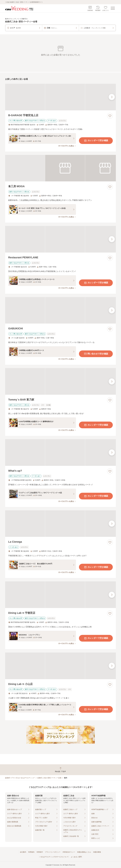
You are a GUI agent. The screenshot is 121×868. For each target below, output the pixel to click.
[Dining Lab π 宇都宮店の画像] (61, 595)
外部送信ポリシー (69, 852)
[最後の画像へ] (112, 97)
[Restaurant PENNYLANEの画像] (61, 239)
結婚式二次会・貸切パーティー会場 (49, 778)
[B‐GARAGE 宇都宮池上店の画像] (61, 97)
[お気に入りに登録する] (110, 116)
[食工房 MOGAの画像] (61, 168)
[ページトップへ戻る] (61, 770)
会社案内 (23, 852)
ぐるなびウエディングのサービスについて (54, 857)
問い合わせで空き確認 (96, 354)
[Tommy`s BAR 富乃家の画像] (61, 381)
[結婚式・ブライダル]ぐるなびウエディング (20, 778)
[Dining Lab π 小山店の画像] (61, 666)
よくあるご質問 (76, 857)
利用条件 (40, 852)
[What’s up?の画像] (61, 453)
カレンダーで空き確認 (96, 141)
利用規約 (31, 852)
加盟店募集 (97, 852)
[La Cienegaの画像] (61, 524)
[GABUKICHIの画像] (61, 310)
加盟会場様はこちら (84, 852)
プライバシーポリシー (53, 852)
